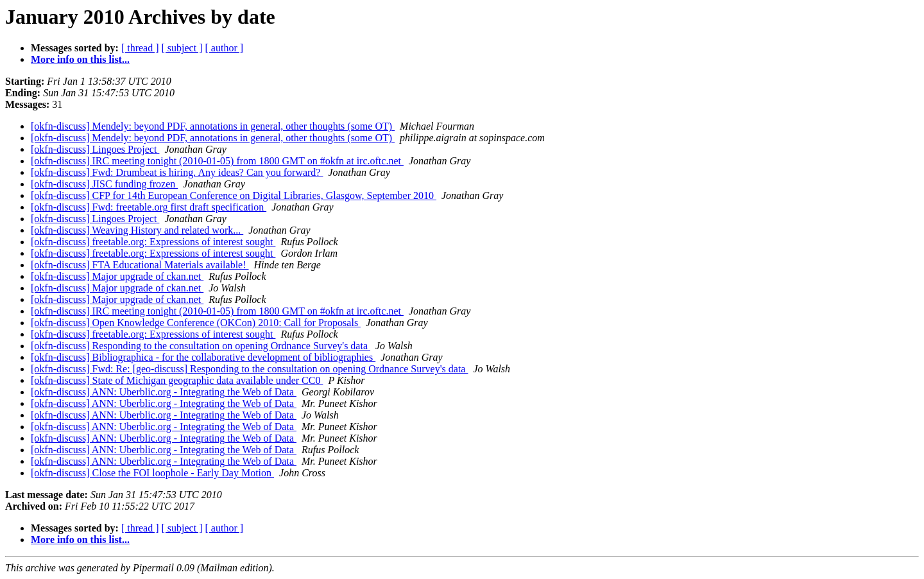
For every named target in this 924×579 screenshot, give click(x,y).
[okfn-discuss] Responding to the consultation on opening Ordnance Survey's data (201, 346)
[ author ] (225, 48)
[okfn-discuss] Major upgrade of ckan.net (117, 276)
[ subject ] (182, 48)
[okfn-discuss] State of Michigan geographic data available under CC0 (177, 380)
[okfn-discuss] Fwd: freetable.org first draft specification (149, 207)
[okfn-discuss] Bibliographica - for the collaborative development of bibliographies (203, 357)
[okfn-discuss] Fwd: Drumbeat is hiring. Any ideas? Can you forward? (177, 172)
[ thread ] (140, 48)
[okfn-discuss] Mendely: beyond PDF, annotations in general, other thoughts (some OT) (213, 126)
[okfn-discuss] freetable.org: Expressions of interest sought (153, 242)
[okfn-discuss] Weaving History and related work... (137, 230)
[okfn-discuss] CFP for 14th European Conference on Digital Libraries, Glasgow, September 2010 (234, 195)
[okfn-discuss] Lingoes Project (95, 149)
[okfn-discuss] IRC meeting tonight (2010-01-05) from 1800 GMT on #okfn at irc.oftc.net (217, 161)
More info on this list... (80, 59)
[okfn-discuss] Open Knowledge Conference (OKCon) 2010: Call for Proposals (196, 323)
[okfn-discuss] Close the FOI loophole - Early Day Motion (152, 473)
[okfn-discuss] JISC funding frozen (104, 184)
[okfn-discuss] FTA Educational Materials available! (140, 265)
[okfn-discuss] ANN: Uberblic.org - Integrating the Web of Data (164, 392)
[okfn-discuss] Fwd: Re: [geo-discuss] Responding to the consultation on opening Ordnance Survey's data (249, 369)
